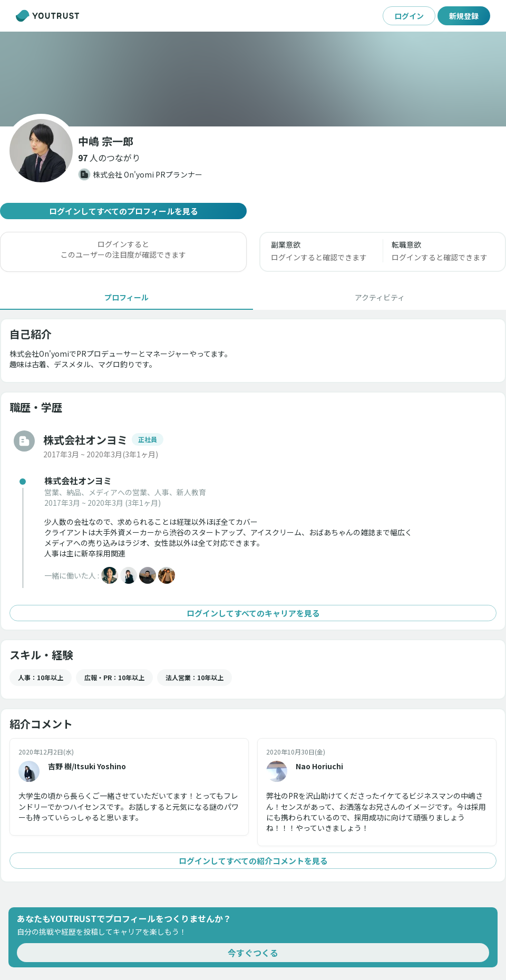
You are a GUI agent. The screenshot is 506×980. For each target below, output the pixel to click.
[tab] (126, 297)
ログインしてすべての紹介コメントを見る (253, 861)
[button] (109, 158)
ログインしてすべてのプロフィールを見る (123, 211)
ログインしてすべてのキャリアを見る (253, 613)
